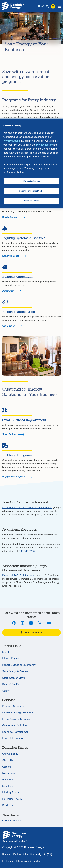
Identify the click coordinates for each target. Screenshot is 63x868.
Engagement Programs (17, 477)
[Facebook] (14, 623)
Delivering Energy (12, 799)
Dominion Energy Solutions (18, 713)
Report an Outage (31, 633)
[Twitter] (40, 623)
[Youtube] (49, 623)
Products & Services (14, 706)
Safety (6, 691)
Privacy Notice (12, 141)
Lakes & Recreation (13, 738)
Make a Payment (12, 659)
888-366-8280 (27, 551)
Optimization (9, 326)
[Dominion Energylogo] (13, 6)
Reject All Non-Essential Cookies (31, 191)
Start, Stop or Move (14, 678)
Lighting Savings (14, 256)
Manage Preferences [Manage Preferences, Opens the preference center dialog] (31, 181)
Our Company (10, 754)
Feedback (8, 805)
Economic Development (16, 732)
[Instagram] (22, 623)
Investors (8, 780)
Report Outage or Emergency (19, 665)
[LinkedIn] (31, 623)
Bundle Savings (14, 217)
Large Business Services (16, 719)
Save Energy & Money (15, 671)
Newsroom (9, 773)
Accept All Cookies (31, 201)
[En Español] (9, 861)
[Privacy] (6, 855)
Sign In (6, 652)
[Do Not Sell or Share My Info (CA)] (33, 855)
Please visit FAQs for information (19, 575)
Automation (8, 291)
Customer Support (12, 820)
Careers (7, 767)
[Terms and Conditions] (30, 861)
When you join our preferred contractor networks (27, 508)
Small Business (13, 434)
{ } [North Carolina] (15, 837)
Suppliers (8, 786)
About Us (8, 760)
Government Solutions (15, 726)
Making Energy (11, 793)
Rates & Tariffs (11, 684)
